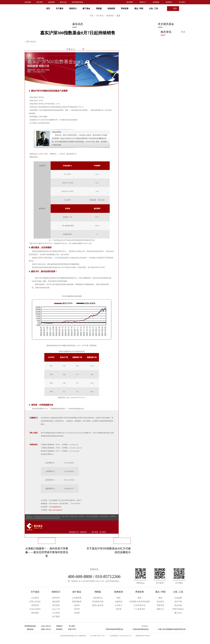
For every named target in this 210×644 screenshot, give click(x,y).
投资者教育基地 (77, 2)
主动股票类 (77, 598)
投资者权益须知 (30, 626)
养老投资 (125, 9)
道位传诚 (95, 532)
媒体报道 (111, 16)
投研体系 (56, 598)
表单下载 (178, 602)
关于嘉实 (60, 9)
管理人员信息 (35, 602)
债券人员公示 (46, 629)
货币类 (77, 609)
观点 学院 (139, 9)
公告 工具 (153, 9)
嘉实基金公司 (74, 532)
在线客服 (156, 2)
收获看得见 (98, 598)
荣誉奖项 (35, 605)
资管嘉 (119, 609)
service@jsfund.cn (55, 507)
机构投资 (111, 9)
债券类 (77, 605)
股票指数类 (77, 602)
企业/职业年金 (140, 605)
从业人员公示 (46, 626)
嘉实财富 (51, 2)
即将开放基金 (178, 609)
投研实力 (73, 9)
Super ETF (56, 609)
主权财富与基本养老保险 (140, 602)
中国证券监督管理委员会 (114, 629)
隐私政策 (30, 629)
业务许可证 (72, 629)
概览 (119, 598)
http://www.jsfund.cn (56, 510)
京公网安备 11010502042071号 (120, 636)
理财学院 (160, 605)
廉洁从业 (178, 613)
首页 (48, 9)
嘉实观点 (160, 602)
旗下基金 (86, 9)
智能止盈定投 (98, 605)
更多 (183, 32)
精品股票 (56, 602)
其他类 (77, 613)
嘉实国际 (28, 2)
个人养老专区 (140, 609)
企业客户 (119, 605)
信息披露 (178, 598)
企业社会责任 (35, 609)
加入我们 (182, 2)
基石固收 (56, 605)
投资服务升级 (98, 602)
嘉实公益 (63, 2)
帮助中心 (143, 2)
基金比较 (178, 605)
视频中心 (160, 609)
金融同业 (119, 602)
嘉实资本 (40, 2)
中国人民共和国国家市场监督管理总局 (172, 629)
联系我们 (169, 2)
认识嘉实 (35, 598)
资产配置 (56, 617)
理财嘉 (99, 9)
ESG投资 (56, 613)
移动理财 (130, 2)
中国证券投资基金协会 (141, 629)
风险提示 (59, 626)
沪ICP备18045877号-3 (98, 636)
